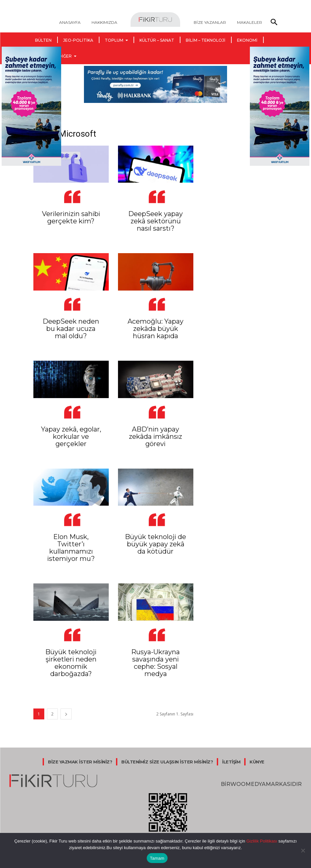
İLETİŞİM (231, 762)
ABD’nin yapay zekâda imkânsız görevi (155, 436)
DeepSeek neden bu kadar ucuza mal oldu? (71, 329)
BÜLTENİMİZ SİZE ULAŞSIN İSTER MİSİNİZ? (167, 762)
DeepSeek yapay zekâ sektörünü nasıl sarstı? (155, 221)
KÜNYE (257, 762)
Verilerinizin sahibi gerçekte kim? (71, 217)
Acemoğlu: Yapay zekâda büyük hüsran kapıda (155, 329)
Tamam (157, 858)
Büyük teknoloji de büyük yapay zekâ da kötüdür (155, 544)
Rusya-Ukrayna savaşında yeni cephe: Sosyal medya (155, 663)
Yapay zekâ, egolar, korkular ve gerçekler (71, 436)
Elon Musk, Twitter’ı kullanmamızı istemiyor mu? (71, 548)
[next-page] (66, 714)
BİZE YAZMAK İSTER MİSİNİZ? (80, 762)
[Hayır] (303, 850)
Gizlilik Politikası (261, 841)
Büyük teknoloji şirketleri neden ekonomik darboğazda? (71, 663)
